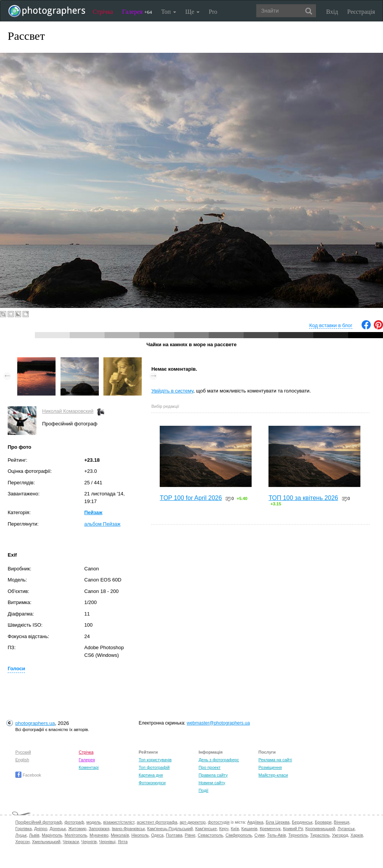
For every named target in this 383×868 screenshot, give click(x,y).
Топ (169, 12)
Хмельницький (46, 842)
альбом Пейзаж (102, 524)
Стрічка (103, 12)
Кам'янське (206, 829)
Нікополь (140, 835)
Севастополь (210, 835)
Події (203, 790)
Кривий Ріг (293, 829)
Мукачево (99, 835)
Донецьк (58, 829)
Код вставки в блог (331, 325)
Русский (23, 752)
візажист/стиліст (119, 822)
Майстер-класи (273, 775)
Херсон (22, 842)
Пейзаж (93, 512)
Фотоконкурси (152, 783)
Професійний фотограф (39, 822)
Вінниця (342, 822)
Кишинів (249, 829)
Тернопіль (298, 835)
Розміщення (270, 767)
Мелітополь (76, 835)
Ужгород (340, 835)
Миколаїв (120, 835)
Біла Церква (278, 822)
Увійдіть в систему (172, 391)
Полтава (174, 835)
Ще (192, 12)
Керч (224, 829)
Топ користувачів (155, 760)
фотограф (74, 822)
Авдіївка (255, 822)
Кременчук (270, 829)
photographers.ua (35, 723)
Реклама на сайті (275, 760)
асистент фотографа (157, 822)
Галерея (137, 12)
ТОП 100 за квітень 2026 (303, 498)
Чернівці (107, 842)
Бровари (323, 822)
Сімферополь (239, 835)
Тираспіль (320, 835)
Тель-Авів (276, 835)
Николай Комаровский (68, 411)
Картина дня (151, 775)
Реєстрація (361, 12)
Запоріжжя (99, 829)
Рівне (190, 835)
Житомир (77, 829)
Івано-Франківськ (128, 829)
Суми (259, 835)
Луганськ (346, 829)
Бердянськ (302, 822)
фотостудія (219, 822)
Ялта (123, 842)
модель (94, 822)
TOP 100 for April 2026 (191, 498)
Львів (34, 835)
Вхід (332, 12)
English (22, 760)
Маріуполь (52, 835)
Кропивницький (320, 829)
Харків (357, 835)
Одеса (157, 835)
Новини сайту (212, 783)
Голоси (16, 669)
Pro (213, 12)
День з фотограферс (219, 760)
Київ (235, 829)
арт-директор (193, 822)
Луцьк (21, 835)
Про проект (209, 767)
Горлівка (24, 829)
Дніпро (41, 829)
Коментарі (89, 767)
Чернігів (89, 842)
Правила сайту (213, 775)
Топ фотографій (154, 767)
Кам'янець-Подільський (170, 829)
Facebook (28, 775)
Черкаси (71, 842)
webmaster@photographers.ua (219, 723)
